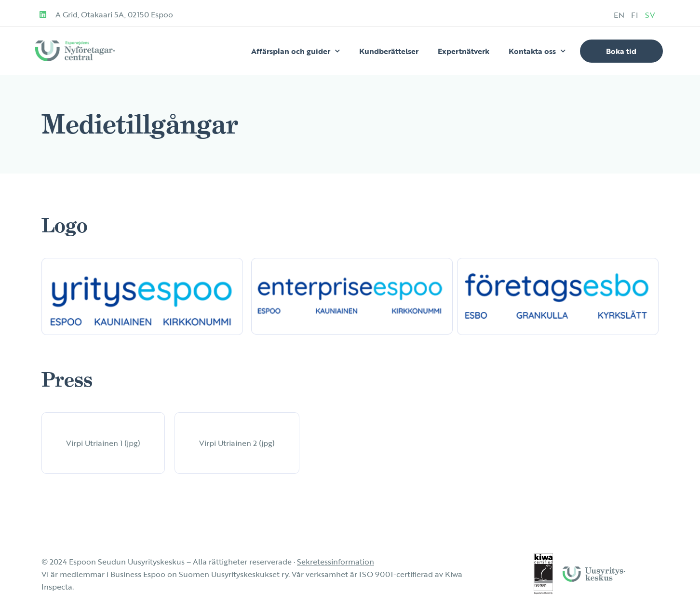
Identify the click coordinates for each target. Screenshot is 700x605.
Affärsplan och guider (296, 51)
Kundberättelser (389, 51)
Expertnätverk (464, 51)
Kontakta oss (537, 51)
